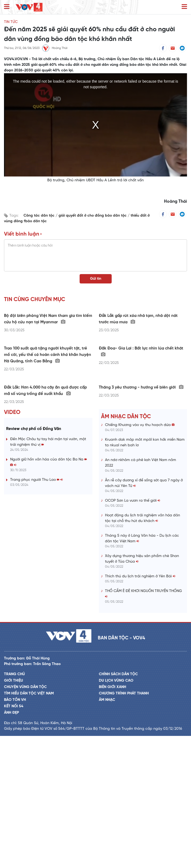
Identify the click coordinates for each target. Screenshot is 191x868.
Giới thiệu (13, 813)
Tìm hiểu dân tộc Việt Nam (29, 826)
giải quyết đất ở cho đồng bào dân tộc (93, 216)
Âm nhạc (107, 832)
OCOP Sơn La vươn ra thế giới (132, 633)
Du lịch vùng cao (116, 813)
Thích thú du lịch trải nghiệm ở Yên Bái (140, 708)
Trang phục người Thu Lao (36, 612)
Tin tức (11, 22)
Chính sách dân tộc (118, 806)
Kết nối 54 (14, 838)
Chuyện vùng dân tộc (25, 819)
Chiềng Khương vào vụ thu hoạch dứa (140, 557)
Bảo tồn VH (15, 832)
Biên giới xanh (112, 819)
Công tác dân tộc (40, 216)
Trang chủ (14, 806)
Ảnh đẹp (11, 845)
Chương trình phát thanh (124, 826)
